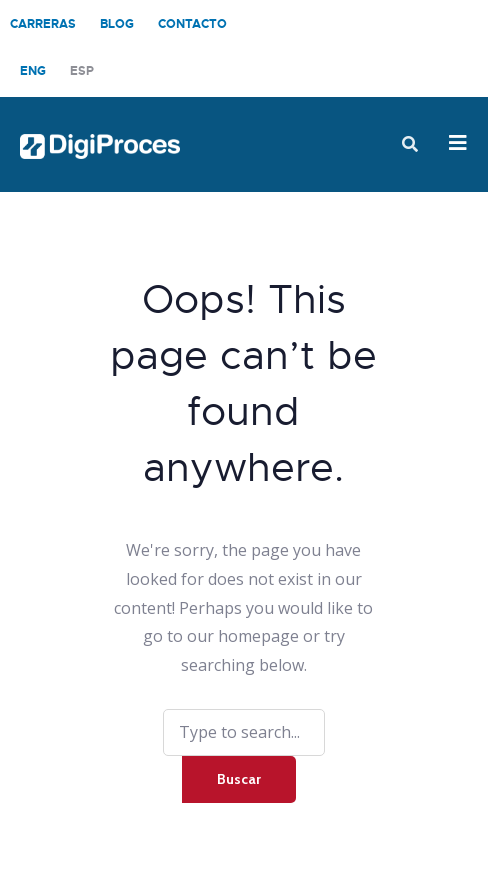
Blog (117, 24)
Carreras (43, 24)
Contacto (192, 24)
